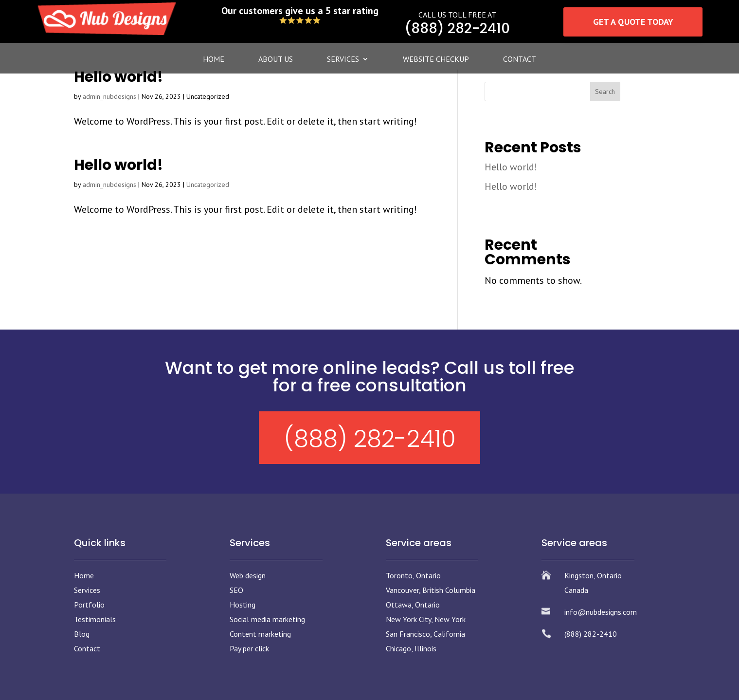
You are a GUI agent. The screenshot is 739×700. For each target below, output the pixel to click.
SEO (236, 590)
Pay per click (249, 648)
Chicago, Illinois (411, 648)
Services (343, 60)
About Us (276, 60)
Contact (520, 60)
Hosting (243, 605)
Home (214, 60)
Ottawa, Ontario (413, 605)
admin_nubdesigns (109, 96)
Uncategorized (208, 184)
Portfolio (89, 605)
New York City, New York (426, 619)
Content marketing (260, 634)
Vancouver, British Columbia (431, 590)
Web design (248, 575)
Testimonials (95, 619)
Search (605, 92)
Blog (82, 634)
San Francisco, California (425, 634)
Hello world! (118, 77)
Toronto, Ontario (413, 575)
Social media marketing (267, 619)
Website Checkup (436, 60)
